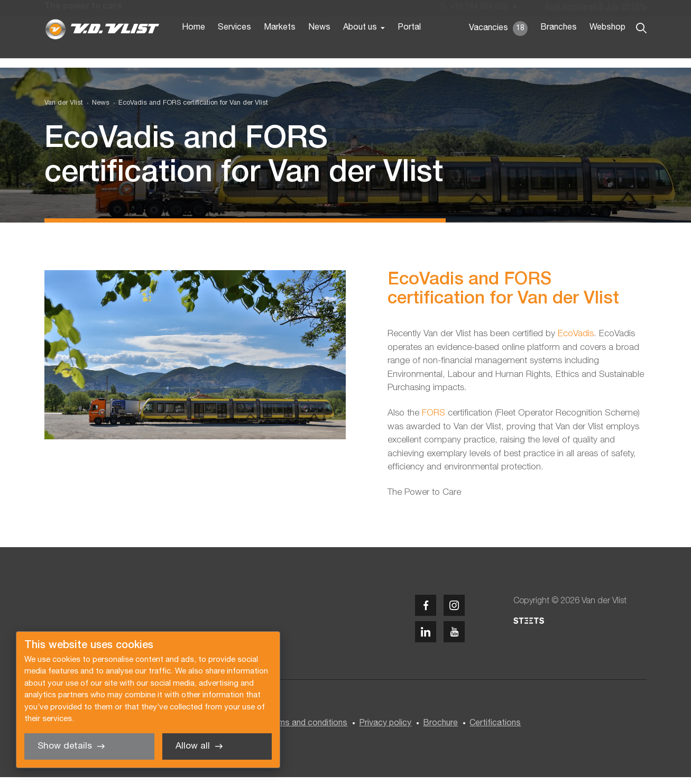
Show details (65, 746)
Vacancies (498, 48)
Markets (280, 47)
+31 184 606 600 (474, 10)
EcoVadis (576, 341)
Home (194, 47)
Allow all (193, 746)
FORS (435, 421)
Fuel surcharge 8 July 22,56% (596, 10)
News (319, 47)
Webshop (607, 47)
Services (234, 47)
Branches (559, 47)
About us (360, 47)
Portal (409, 47)
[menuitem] (96, 110)
